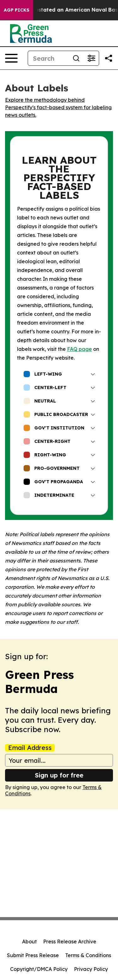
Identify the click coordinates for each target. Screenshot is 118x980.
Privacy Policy (91, 969)
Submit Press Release (33, 955)
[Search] (48, 58)
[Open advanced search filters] (91, 58)
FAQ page (79, 349)
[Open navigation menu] (11, 58)
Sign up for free (59, 775)
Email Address (30, 748)
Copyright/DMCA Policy (39, 969)
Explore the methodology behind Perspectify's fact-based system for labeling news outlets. (58, 107)
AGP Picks (17, 10)
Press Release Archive (70, 942)
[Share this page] (109, 58)
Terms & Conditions (88, 955)
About (29, 942)
